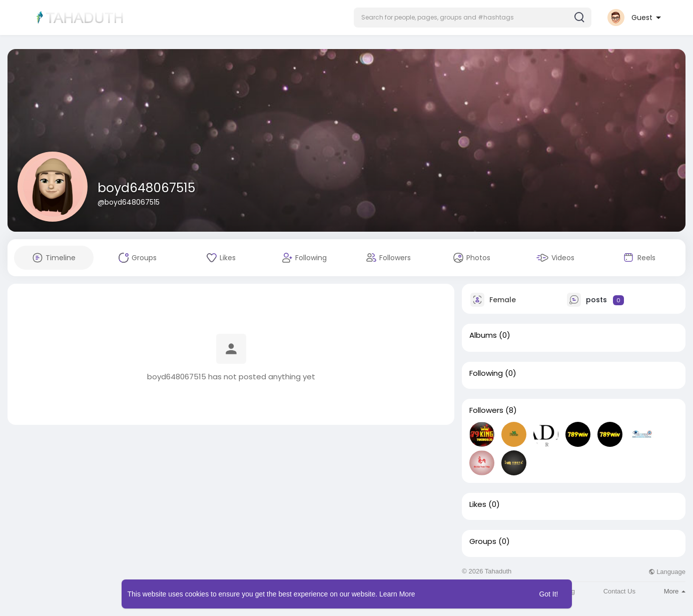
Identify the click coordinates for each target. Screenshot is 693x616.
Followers (486, 410)
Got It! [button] (548, 594)
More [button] (675, 591)
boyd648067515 (146, 188)
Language (667, 572)
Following (486, 373)
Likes (478, 504)
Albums (483, 335)
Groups (483, 541)
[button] (473, 18)
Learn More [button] (397, 594)
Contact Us (619, 591)
